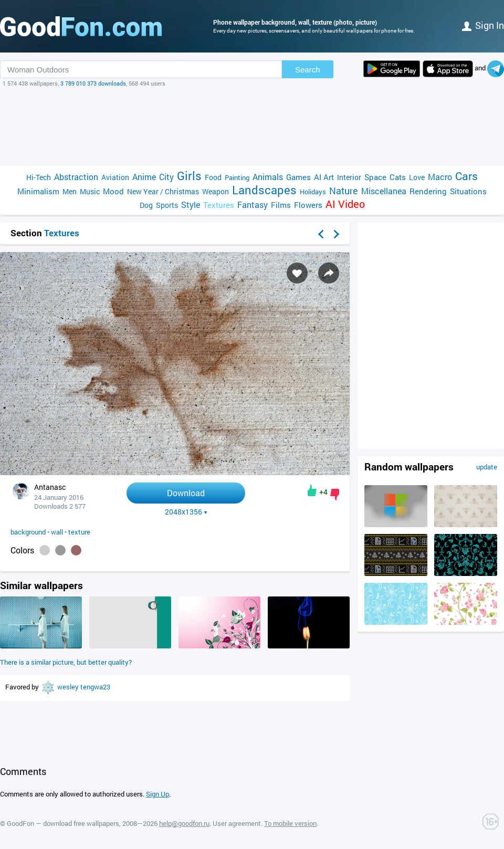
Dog (146, 205)
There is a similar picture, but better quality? (66, 662)
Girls (189, 176)
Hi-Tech (39, 177)
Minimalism (38, 191)
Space (375, 177)
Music (90, 191)
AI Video (345, 204)
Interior (349, 177)
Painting (237, 177)
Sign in (483, 25)
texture (79, 532)
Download (186, 493)
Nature (344, 191)
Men (70, 191)
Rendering (428, 191)
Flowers (308, 205)
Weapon (216, 191)
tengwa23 (95, 687)
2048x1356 (186, 512)
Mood (113, 191)
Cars (466, 176)
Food (213, 177)
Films (281, 205)
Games (298, 177)
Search (308, 70)
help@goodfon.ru (184, 823)
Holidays (313, 192)
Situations (468, 191)
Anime (144, 177)
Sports (167, 205)
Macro (440, 177)
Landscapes (264, 190)
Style (191, 205)
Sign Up (157, 794)
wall (57, 532)
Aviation (115, 177)
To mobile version (290, 823)
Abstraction (76, 177)
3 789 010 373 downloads (93, 83)
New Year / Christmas (163, 191)
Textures (219, 205)
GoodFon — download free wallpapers (63, 823)
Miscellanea (384, 191)
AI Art (324, 177)
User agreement (237, 823)
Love (417, 177)
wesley (69, 687)
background (28, 532)
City (166, 177)
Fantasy (253, 205)
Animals (268, 177)
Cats (398, 177)
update (487, 467)
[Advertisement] (252, 127)
